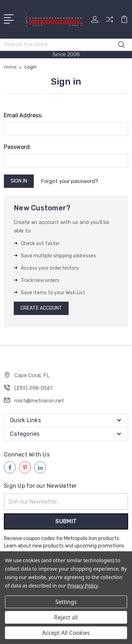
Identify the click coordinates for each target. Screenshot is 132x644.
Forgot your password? (70, 181)
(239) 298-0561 (33, 388)
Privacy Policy (83, 586)
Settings (66, 602)
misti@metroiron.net (39, 401)
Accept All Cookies (66, 633)
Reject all (66, 617)
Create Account (41, 308)
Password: (17, 147)
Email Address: (23, 115)
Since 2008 (66, 54)
